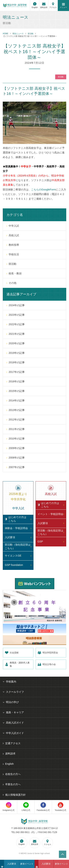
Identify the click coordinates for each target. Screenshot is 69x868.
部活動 (31, 34)
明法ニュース (18, 34)
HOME (6, 34)
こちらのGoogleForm (43, 190)
